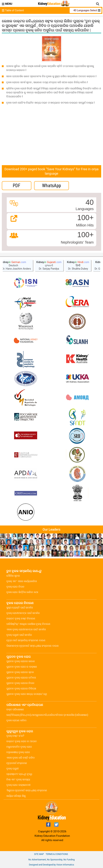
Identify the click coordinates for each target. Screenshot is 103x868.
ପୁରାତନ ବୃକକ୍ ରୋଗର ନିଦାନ (20, 683)
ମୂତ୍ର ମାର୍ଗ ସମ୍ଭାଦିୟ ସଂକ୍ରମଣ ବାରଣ (26, 640)
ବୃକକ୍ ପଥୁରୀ (12, 769)
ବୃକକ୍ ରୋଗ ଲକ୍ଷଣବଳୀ (18, 785)
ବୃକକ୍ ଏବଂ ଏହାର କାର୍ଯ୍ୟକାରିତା (22, 581)
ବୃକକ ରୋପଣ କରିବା (16, 720)
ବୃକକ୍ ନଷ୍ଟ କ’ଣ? (15, 736)
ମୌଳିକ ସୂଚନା (13, 576)
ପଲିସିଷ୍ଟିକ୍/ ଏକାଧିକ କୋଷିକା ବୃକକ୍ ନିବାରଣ (28, 624)
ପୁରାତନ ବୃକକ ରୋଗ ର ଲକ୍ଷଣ (22, 667)
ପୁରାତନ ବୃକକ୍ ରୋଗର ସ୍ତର (20, 672)
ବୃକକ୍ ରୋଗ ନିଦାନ (15, 587)
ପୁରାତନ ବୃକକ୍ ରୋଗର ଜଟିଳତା (21, 678)
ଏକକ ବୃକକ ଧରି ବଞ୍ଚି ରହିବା (21, 758)
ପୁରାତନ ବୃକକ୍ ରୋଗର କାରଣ (21, 661)
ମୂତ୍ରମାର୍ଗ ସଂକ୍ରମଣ (17, 763)
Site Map (39, 854)
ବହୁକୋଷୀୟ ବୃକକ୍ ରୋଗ (18, 752)
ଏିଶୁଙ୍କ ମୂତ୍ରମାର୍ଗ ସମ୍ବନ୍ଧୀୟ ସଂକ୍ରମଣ (27, 790)
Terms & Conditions (57, 854)
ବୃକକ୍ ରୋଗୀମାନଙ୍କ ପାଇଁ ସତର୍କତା (23, 613)
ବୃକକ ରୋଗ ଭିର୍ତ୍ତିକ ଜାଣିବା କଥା (22, 592)
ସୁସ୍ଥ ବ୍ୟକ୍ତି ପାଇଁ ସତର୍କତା (20, 608)
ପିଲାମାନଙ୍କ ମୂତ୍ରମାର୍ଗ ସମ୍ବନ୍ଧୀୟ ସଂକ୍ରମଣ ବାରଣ (33, 646)
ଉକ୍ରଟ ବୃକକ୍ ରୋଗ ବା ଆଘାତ (22, 741)
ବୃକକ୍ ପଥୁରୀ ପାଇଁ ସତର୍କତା (19, 635)
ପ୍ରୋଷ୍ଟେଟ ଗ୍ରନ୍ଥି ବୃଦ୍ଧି (19, 774)
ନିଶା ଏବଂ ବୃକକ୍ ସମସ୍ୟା (18, 779)
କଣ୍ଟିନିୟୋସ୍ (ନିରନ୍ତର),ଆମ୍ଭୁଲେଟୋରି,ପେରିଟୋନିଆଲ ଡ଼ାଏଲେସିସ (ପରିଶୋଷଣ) (47, 715)
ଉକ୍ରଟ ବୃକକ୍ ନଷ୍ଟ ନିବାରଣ (21, 618)
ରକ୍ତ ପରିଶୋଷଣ (15, 709)
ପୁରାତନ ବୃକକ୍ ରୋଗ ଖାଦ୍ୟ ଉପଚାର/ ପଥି (27, 694)
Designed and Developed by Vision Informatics (51, 865)
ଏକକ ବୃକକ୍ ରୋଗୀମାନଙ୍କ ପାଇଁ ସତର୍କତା (26, 629)
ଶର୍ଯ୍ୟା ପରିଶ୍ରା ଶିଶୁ (16, 796)
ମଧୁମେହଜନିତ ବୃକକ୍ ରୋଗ (19, 747)
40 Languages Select (85, 10)
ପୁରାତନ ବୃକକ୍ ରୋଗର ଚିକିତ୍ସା (21, 688)
